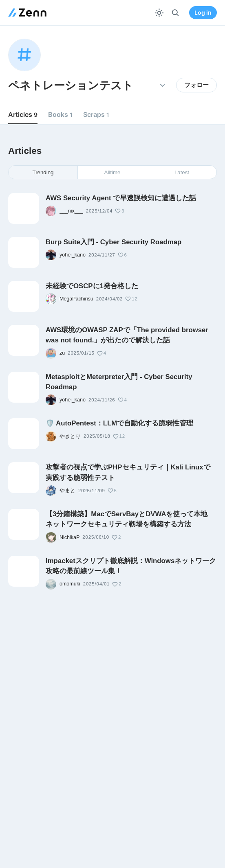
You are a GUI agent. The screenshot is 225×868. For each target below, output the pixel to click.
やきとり (70, 436)
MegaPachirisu (76, 299)
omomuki (70, 584)
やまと (67, 491)
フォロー (196, 85)
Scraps (96, 114)
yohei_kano (73, 255)
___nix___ (71, 211)
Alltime (112, 172)
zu (62, 353)
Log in (203, 13)
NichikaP (69, 537)
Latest (182, 172)
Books (60, 114)
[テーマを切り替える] (159, 13)
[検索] (175, 13)
